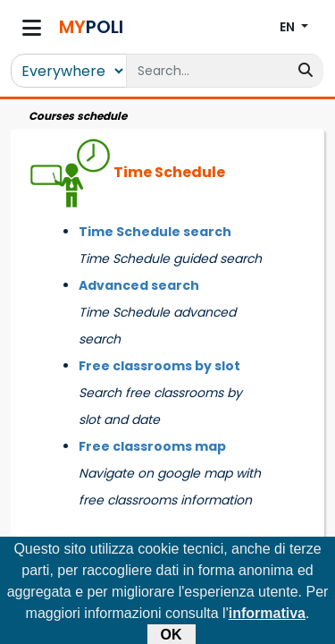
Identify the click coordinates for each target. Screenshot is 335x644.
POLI (91, 27)
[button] (294, 27)
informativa (267, 618)
